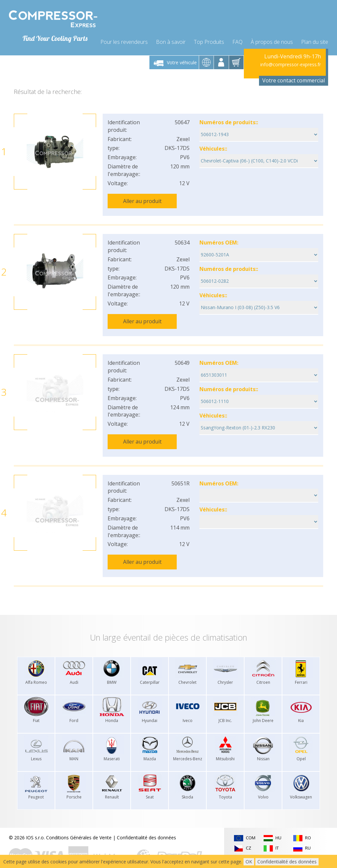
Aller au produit (142, 197)
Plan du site (315, 37)
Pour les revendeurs (124, 37)
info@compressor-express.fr (291, 61)
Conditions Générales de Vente (79, 824)
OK (249, 862)
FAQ (237, 37)
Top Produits (209, 37)
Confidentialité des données (146, 824)
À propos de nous (272, 37)
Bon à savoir (171, 37)
